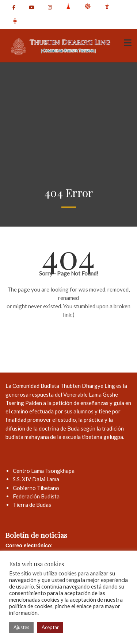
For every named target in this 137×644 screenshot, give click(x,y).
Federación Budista (36, 496)
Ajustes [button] (21, 627)
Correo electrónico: (29, 545)
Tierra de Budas (32, 505)
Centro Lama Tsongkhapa (44, 471)
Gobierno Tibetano (36, 488)
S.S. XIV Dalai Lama (36, 479)
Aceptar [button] (50, 627)
